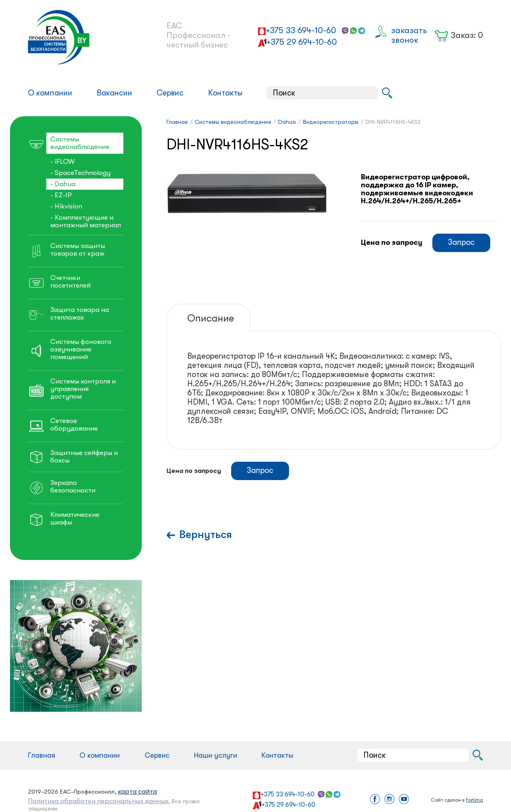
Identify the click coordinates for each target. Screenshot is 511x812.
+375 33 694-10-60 (301, 30)
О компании (50, 93)
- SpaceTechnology (80, 173)
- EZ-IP (61, 195)
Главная (42, 755)
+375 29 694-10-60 (302, 42)
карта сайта (137, 791)
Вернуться (206, 535)
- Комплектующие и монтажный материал (86, 221)
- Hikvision (66, 206)
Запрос (461, 242)
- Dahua (63, 184)
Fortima (474, 800)
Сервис (170, 93)
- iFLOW (62, 162)
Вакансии (114, 93)
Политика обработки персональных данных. (99, 801)
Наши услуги (216, 755)
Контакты (225, 93)
